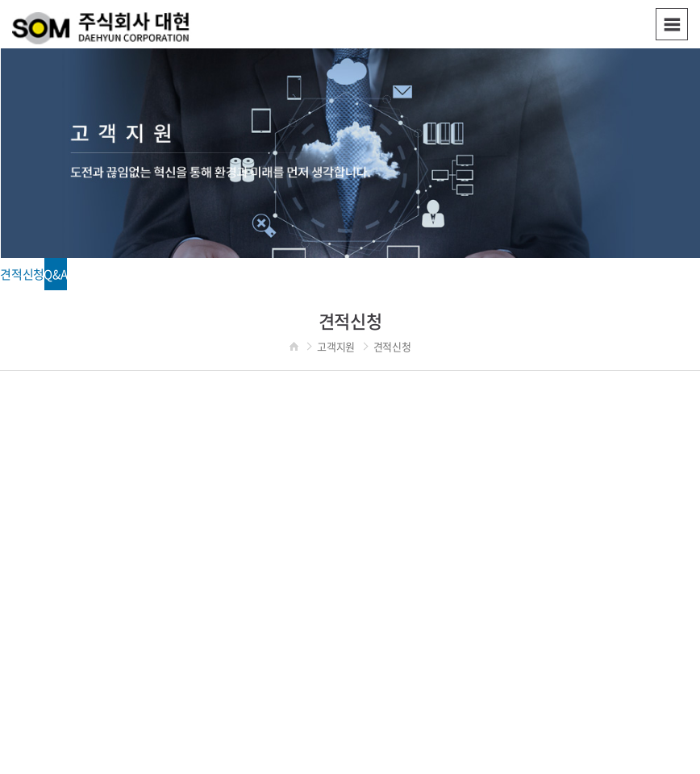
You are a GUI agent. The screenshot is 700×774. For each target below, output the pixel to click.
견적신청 (22, 274)
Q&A (55, 274)
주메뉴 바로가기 (0, 0)
